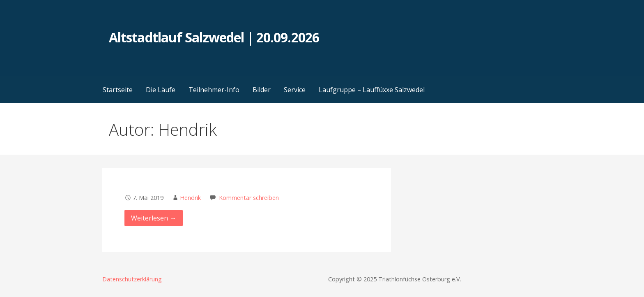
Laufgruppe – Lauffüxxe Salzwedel (372, 90)
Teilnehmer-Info (214, 90)
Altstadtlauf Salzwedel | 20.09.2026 (214, 37)
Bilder (262, 90)
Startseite (118, 90)
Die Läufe (161, 90)
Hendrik (190, 198)
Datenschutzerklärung (132, 279)
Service (295, 90)
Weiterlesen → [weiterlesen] (154, 218)
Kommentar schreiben (249, 198)
